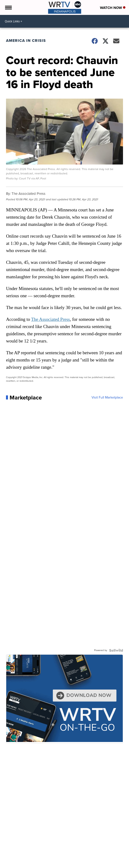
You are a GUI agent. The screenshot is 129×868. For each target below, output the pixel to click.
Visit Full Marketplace (107, 398)
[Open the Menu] (8, 7)
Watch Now (113, 8)
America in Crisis (26, 41)
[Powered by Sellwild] (116, 650)
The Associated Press (51, 319)
